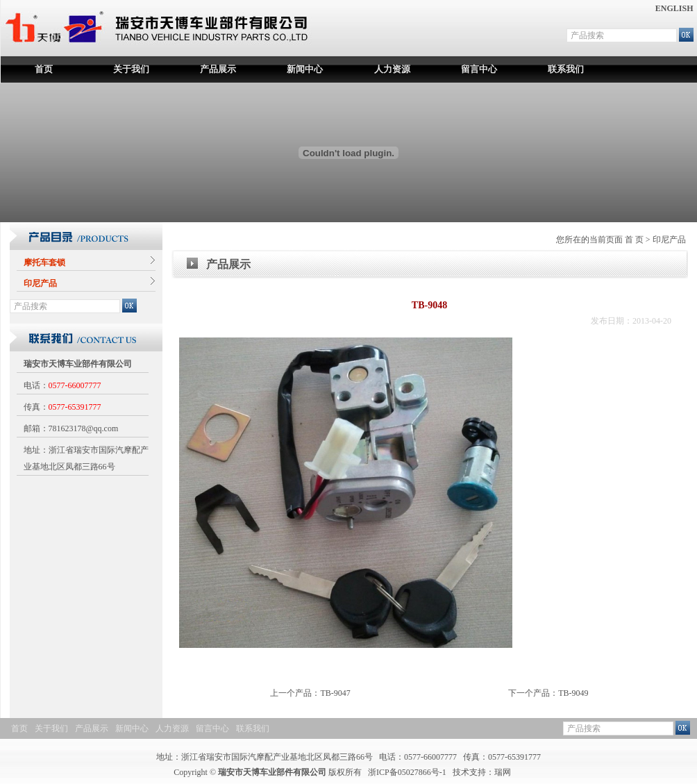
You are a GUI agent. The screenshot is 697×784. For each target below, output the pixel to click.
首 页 (634, 240)
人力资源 (392, 69)
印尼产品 (669, 240)
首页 (44, 69)
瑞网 (503, 772)
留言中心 (479, 69)
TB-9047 (335, 693)
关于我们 (131, 69)
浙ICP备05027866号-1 (407, 772)
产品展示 (218, 69)
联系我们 (566, 69)
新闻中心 (305, 69)
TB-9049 (573, 693)
